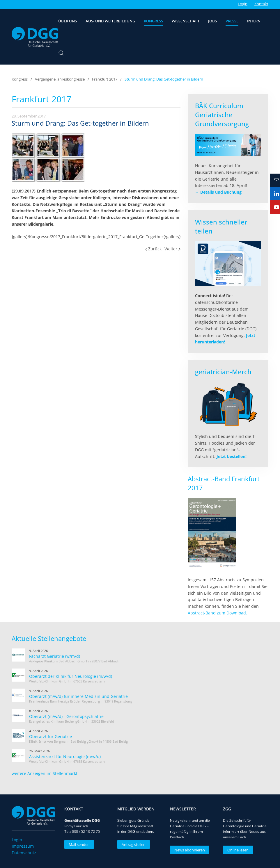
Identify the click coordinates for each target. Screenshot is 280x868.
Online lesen (237, 850)
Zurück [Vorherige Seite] (154, 249)
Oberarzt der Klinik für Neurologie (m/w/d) (71, 676)
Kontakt (261, 4)
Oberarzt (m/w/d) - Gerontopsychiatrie (66, 716)
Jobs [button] (212, 21)
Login (243, 4)
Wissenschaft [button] (186, 21)
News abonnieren (189, 850)
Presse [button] (232, 21)
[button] (61, 53)
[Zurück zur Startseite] (35, 37)
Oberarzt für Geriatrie (50, 736)
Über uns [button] (68, 21)
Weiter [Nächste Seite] (172, 249)
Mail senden (79, 844)
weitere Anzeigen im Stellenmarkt (45, 773)
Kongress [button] (153, 21)
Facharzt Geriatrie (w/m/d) (55, 656)
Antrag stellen (133, 844)
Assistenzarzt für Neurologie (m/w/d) (65, 756)
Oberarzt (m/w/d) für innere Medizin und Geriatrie (78, 696)
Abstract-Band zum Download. (217, 613)
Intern (254, 21)
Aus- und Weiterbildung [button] (110, 21)
